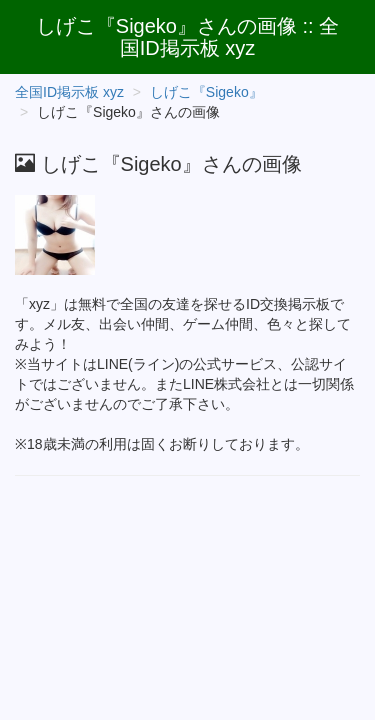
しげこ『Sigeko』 (206, 92)
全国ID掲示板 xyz (69, 92)
